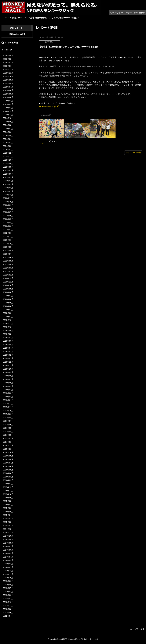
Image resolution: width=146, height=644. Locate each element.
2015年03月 (8, 518)
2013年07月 (8, 588)
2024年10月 (8, 118)
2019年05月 (8, 344)
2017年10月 (8, 411)
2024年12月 (8, 111)
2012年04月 (8, 616)
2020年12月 (8, 278)
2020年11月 (8, 282)
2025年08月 (8, 83)
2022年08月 (8, 209)
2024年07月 (8, 129)
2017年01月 (8, 442)
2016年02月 (8, 480)
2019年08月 (8, 334)
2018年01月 (8, 400)
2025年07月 (8, 87)
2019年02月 (8, 355)
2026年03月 (8, 59)
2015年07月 (8, 505)
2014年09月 (8, 539)
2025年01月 (8, 108)
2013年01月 (8, 599)
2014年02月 (8, 564)
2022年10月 (8, 202)
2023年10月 (8, 160)
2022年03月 (8, 226)
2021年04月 (8, 264)
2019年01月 (8, 358)
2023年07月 (8, 170)
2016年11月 (8, 449)
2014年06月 (8, 550)
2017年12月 (8, 404)
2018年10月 (8, 369)
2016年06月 (8, 466)
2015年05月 (8, 512)
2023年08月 (8, 167)
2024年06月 (8, 132)
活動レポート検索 (17, 34)
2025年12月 (8, 69)
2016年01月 (8, 484)
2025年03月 (8, 101)
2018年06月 (8, 383)
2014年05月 (8, 553)
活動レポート (18, 18)
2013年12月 (8, 571)
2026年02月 (8, 62)
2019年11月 (8, 323)
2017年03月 (8, 435)
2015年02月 (8, 522)
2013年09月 (8, 581)
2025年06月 (8, 90)
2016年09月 (8, 456)
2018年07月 (8, 379)
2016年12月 (8, 445)
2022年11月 (8, 198)
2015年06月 (8, 508)
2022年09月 (8, 205)
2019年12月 (8, 320)
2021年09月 (8, 247)
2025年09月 (8, 80)
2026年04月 (8, 55)
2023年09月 (8, 163)
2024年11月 (8, 115)
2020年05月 (8, 303)
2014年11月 (8, 532)
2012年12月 (8, 602)
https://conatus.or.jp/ (47, 106)
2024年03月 (8, 143)
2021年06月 (8, 257)
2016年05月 (8, 470)
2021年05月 (8, 261)
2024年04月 (8, 139)
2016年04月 (8, 473)
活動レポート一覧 (133, 152)
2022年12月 (8, 195)
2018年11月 (8, 365)
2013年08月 (8, 585)
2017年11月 (8, 407)
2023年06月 (8, 174)
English (129, 13)
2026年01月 (8, 66)
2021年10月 (8, 244)
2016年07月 (8, 463)
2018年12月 (8, 362)
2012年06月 (8, 613)
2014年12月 (8, 529)
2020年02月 (8, 313)
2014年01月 (8, 567)
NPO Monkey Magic (72, 639)
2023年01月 (8, 191)
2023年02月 (8, 188)
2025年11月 (8, 73)
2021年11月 (8, 240)
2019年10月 (8, 327)
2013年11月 (8, 574)
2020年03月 (8, 310)
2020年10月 (8, 285)
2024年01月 (8, 150)
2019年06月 (8, 341)
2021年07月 (8, 254)
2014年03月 (8, 560)
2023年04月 (8, 181)
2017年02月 (8, 438)
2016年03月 (8, 477)
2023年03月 (8, 184)
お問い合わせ (139, 13)
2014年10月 (8, 536)
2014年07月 (8, 546)
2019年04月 (8, 348)
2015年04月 (8, 515)
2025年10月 (8, 76)
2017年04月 (8, 432)
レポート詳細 (11, 43)
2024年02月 (8, 146)
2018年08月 (8, 376)
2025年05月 (8, 94)
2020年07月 (8, 296)
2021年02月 (8, 271)
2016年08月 (8, 459)
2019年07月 (8, 337)
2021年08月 (8, 250)
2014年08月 (8, 543)
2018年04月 (8, 390)
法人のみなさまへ (117, 13)
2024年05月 (8, 136)
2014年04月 (8, 557)
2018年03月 (8, 393)
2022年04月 (8, 223)
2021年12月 (8, 237)
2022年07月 (8, 212)
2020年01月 (8, 317)
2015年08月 (8, 501)
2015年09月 (8, 498)
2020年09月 (8, 289)
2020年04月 (8, 306)
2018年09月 (8, 372)
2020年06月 (8, 299)
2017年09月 (8, 414)
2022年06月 (8, 216)
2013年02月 (8, 595)
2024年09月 (8, 122)
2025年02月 (8, 104)
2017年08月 (8, 418)
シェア (42, 143)
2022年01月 (8, 233)
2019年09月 (8, 330)
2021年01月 (8, 275)
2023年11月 (8, 156)
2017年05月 (8, 428)
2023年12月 (8, 153)
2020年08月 (8, 292)
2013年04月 (8, 592)
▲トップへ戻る (137, 629)
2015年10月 (8, 494)
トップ (6, 18)
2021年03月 (8, 268)
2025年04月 (8, 97)
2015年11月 (8, 491)
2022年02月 (8, 230)
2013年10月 (8, 578)
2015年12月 (8, 487)
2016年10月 (8, 452)
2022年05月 (8, 219)
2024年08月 (8, 125)
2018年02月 (8, 397)
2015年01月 (8, 525)
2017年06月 (8, 425)
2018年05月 (8, 386)
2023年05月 (8, 177)
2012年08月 (8, 609)
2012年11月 (8, 606)
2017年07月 (8, 421)
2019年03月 (8, 351)
